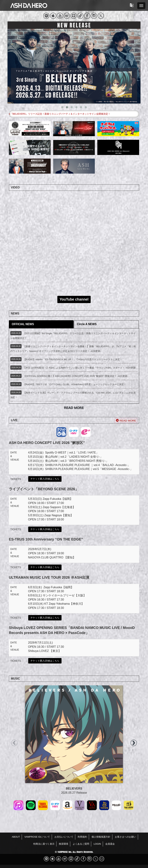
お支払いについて (64, 837)
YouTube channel (74, 299)
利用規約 (82, 837)
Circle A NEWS (87, 324)
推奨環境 (64, 844)
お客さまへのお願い (125, 837)
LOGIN (97, 844)
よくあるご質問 (81, 844)
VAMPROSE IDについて (37, 837)
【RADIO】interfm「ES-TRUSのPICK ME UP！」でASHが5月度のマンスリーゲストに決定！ (73, 359)
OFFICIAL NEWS (23, 324)
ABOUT (16, 837)
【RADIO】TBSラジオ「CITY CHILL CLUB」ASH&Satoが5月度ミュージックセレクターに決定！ (75, 384)
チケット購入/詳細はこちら (45, 479)
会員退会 (110, 844)
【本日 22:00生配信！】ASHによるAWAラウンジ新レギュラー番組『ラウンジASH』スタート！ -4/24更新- (80, 368)
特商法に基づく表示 (44, 844)
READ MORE (126, 421)
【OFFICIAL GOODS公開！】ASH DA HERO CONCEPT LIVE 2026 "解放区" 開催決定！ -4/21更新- (76, 376)
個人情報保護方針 (101, 837)
